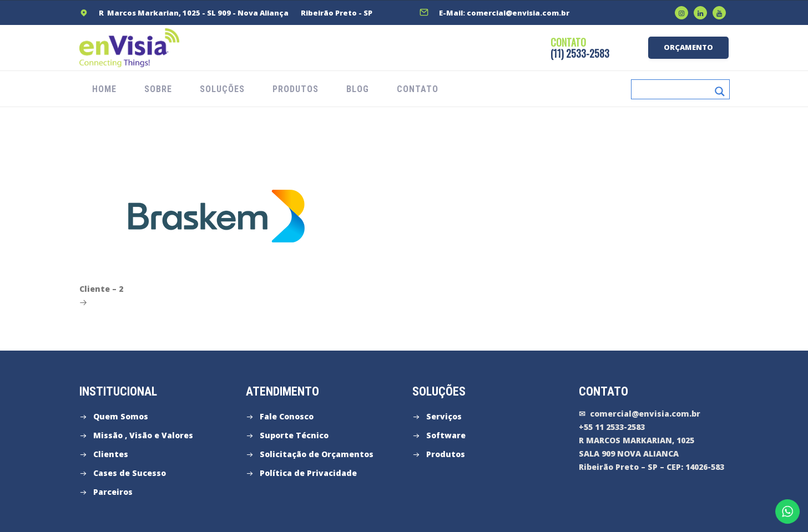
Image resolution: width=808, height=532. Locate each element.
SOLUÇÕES (222, 89)
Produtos (446, 454)
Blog (358, 89)
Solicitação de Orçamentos (317, 454)
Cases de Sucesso (130, 473)
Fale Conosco (287, 416)
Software (446, 435)
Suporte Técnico (294, 435)
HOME (104, 89)
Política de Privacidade (308, 473)
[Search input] (673, 89)
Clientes (111, 454)
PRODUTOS (296, 89)
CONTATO (418, 89)
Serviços (444, 416)
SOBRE (158, 89)
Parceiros (113, 492)
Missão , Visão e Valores (143, 435)
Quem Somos (121, 416)
